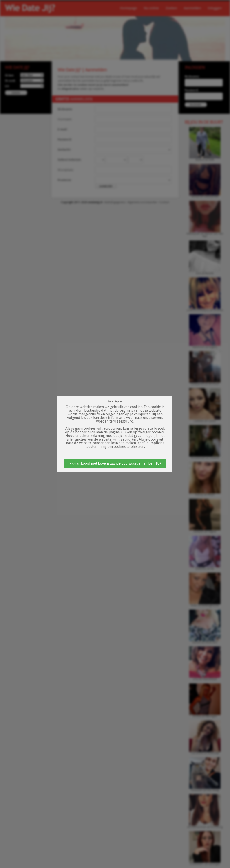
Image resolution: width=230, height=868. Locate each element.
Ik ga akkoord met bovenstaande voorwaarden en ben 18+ (115, 463)
